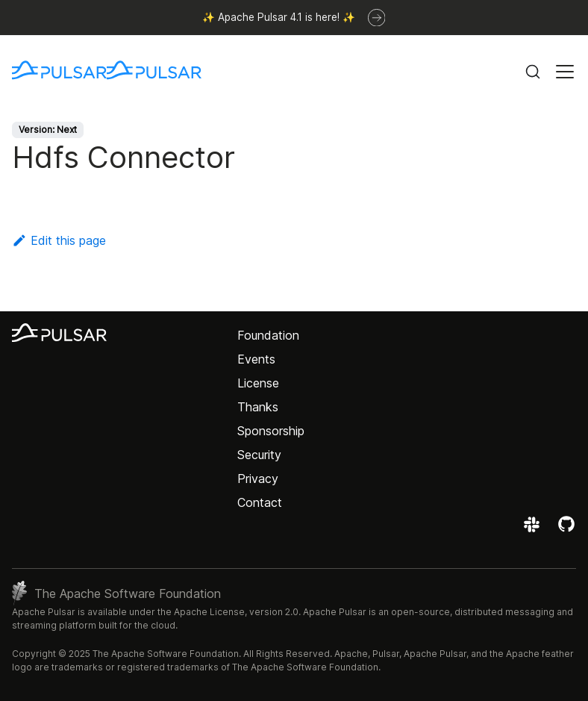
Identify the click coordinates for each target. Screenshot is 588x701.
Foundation (268, 335)
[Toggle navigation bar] (565, 72)
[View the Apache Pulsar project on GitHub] (566, 529)
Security (259, 455)
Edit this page (59, 240)
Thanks (258, 407)
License (258, 383)
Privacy (258, 479)
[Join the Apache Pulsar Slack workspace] (534, 529)
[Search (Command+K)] (533, 72)
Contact (260, 502)
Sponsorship (271, 431)
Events (256, 359)
